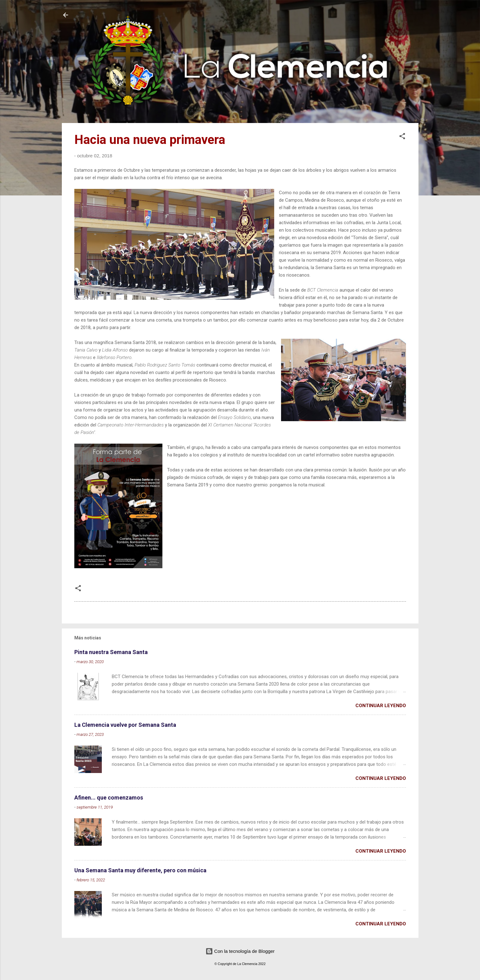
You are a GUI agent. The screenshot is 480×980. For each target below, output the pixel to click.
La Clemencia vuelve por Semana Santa (125, 725)
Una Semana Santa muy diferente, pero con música (140, 870)
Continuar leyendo (381, 706)
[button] (402, 137)
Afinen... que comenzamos (109, 798)
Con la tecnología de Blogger (240, 951)
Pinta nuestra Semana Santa (111, 652)
